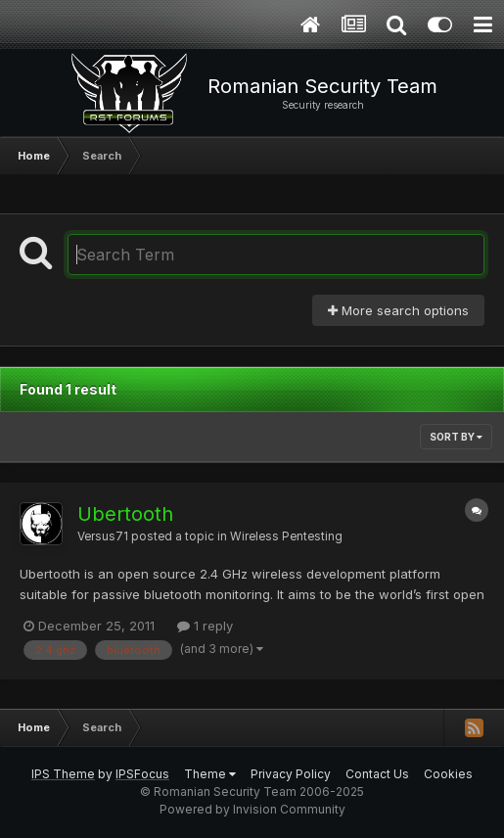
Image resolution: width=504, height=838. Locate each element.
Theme (210, 774)
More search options (398, 310)
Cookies (448, 774)
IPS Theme (63, 774)
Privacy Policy (291, 774)
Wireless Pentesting (286, 536)
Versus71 (103, 536)
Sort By (456, 437)
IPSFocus (142, 774)
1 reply (205, 626)
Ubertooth (125, 514)
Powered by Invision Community (252, 809)
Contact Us (377, 774)
